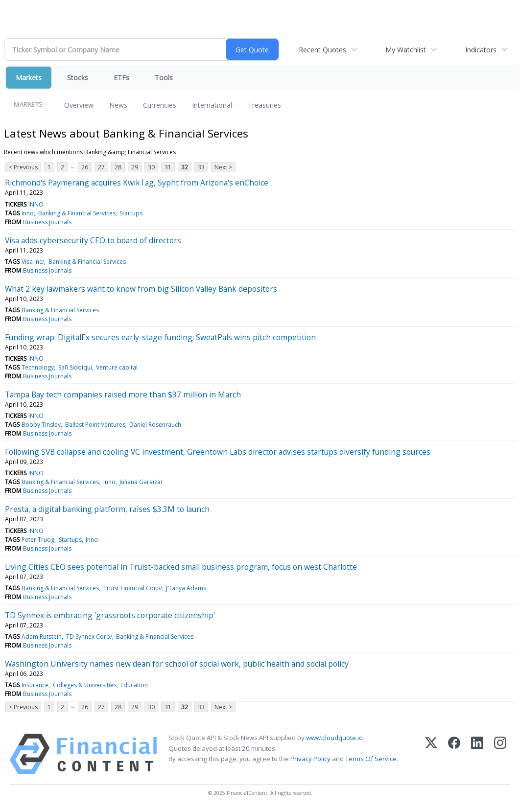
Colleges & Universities (85, 685)
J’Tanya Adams (186, 588)
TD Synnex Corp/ (89, 637)
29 (135, 167)
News (118, 105)
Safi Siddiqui (75, 367)
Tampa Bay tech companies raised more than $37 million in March (123, 394)
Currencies (160, 105)
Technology (38, 367)
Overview (79, 105)
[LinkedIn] (477, 754)
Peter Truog (38, 540)
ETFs (121, 78)
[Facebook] (454, 754)
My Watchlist (406, 50)
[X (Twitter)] (431, 754)
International (212, 105)
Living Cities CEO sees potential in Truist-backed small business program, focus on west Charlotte (181, 567)
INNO (36, 204)
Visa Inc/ (33, 262)
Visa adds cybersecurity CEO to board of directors (93, 240)
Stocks (78, 78)
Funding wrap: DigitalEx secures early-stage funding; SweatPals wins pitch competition (160, 337)
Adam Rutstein (42, 637)
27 (101, 167)
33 (201, 167)
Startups (131, 213)
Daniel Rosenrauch (155, 425)
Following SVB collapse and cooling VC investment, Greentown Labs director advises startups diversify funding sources (218, 452)
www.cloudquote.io (334, 738)
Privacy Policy (310, 759)
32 (185, 167)
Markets (29, 78)
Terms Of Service (371, 759)
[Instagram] (500, 754)
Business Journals (47, 222)
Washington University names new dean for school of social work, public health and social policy (177, 664)
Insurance (35, 685)
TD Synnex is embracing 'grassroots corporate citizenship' (110, 615)
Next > (223, 167)
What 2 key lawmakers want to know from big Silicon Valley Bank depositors (141, 289)
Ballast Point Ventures (95, 425)
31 (168, 167)
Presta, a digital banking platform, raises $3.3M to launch (107, 509)
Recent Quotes (322, 50)
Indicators (481, 50)
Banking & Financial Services (77, 213)
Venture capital (117, 367)
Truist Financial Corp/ (133, 588)
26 (85, 167)
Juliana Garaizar (141, 482)
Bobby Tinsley (41, 425)
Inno (28, 213)
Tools (164, 78)
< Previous (23, 167)
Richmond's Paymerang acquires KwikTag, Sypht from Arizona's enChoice (137, 183)
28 (118, 167)
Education (134, 685)
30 (151, 167)
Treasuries (264, 105)
